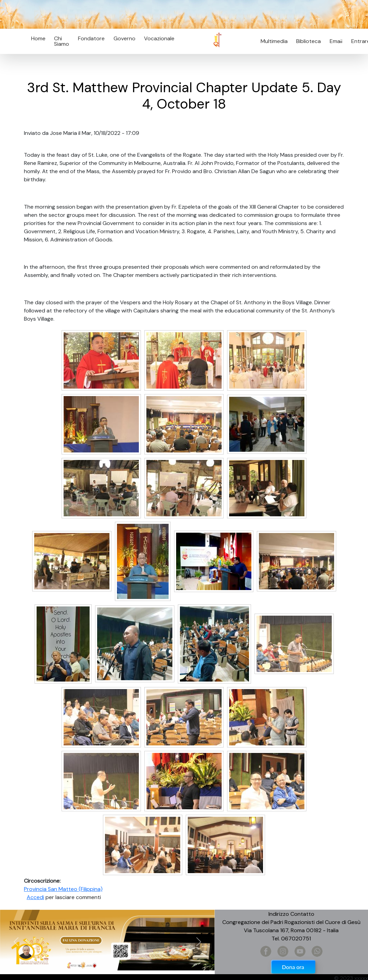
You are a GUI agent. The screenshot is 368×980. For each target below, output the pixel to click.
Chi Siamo (62, 41)
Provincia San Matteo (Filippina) (63, 889)
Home (38, 38)
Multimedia (274, 41)
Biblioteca (308, 41)
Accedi (35, 897)
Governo (124, 38)
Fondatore (91, 38)
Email (334, 41)
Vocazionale (159, 38)
